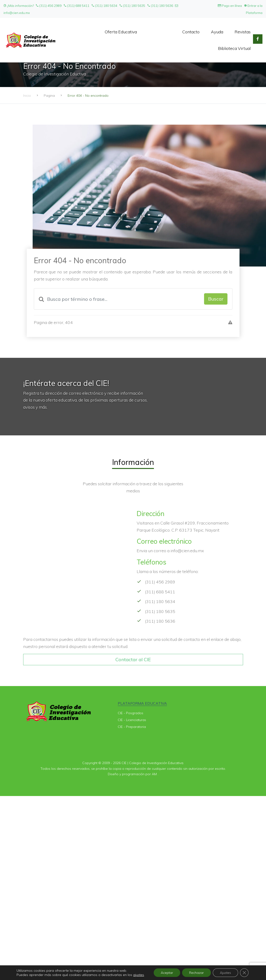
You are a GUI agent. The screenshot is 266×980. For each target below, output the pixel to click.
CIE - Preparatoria (132, 727)
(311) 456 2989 (48, 6)
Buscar (216, 299)
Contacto (191, 32)
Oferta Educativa (121, 32)
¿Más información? (19, 6)
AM (154, 774)
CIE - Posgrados (131, 713)
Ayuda (217, 32)
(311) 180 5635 (132, 6)
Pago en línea (230, 6)
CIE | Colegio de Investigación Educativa (152, 763)
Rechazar (196, 973)
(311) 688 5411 (76, 6)
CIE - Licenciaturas (132, 720)
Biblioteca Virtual (234, 48)
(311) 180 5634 (104, 6)
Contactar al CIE (133, 659)
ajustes (139, 975)
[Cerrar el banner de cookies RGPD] (244, 973)
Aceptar (167, 973)
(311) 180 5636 (160, 6)
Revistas (243, 32)
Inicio (27, 96)
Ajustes (225, 973)
